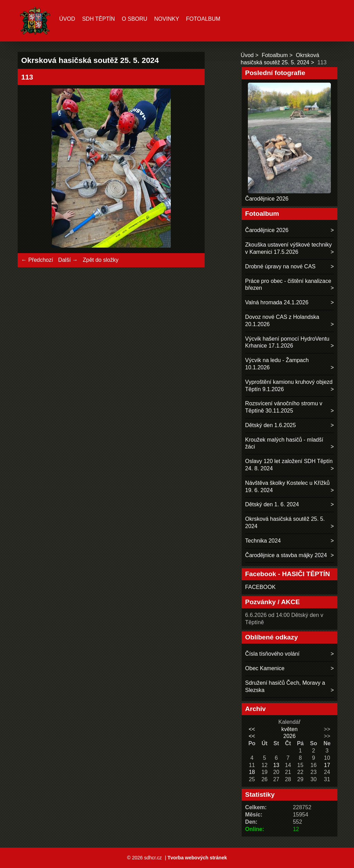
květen (290, 729)
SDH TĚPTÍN (98, 19)
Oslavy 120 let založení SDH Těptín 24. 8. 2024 (289, 465)
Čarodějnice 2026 (267, 199)
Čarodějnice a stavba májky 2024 (286, 555)
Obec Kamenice (265, 668)
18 (252, 772)
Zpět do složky (100, 260)
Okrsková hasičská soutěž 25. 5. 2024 (285, 523)
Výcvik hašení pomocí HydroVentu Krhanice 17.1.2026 (287, 342)
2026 (289, 736)
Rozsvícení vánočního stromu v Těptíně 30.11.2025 (284, 407)
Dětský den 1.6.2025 (271, 425)
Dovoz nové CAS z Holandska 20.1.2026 (282, 321)
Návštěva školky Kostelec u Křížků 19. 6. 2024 (287, 487)
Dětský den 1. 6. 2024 (272, 504)
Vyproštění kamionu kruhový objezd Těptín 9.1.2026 (289, 386)
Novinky (167, 19)
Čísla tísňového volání (272, 654)
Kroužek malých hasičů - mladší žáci (284, 443)
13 (276, 765)
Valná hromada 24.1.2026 (277, 302)
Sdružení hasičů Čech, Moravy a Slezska (285, 686)
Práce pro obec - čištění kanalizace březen (288, 285)
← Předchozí (37, 260)
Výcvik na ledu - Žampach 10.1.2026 (277, 364)
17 (327, 765)
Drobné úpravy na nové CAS (280, 266)
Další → (68, 260)
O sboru (134, 19)
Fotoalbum (203, 19)
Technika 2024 (263, 541)
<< (252, 729)
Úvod (67, 19)
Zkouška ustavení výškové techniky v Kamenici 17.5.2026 (288, 248)
